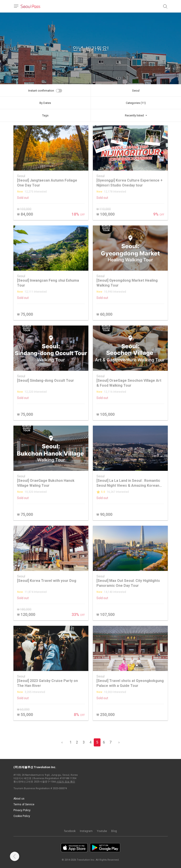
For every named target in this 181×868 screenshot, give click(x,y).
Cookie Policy (22, 816)
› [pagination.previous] (119, 742)
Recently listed (134, 115)
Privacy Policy (22, 810)
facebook (70, 831)
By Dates (45, 103)
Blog (114, 831)
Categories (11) (136, 103)
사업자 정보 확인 (66, 782)
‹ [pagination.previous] (62, 742)
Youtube (102, 831)
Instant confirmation (41, 91)
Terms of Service (24, 804)
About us (19, 799)
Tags (45, 115)
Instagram (86, 831)
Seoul (136, 91)
